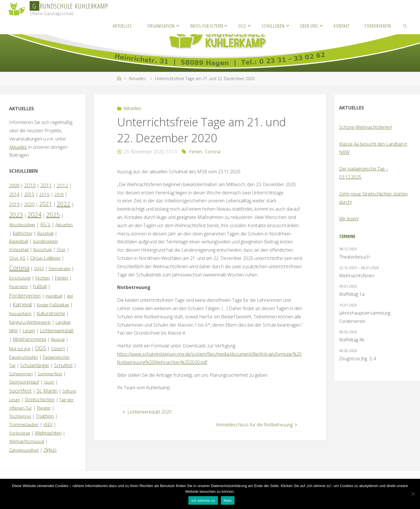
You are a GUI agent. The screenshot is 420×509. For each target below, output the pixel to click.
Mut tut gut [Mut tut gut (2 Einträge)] (20, 349)
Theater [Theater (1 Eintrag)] (44, 408)
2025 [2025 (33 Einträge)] (53, 215)
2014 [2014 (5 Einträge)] (14, 194)
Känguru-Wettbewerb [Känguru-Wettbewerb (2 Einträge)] (30, 322)
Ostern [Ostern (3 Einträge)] (58, 349)
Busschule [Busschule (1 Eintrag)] (43, 250)
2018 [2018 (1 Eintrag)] (59, 195)
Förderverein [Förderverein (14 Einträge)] (25, 295)
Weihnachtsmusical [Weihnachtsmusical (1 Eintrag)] (27, 441)
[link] (405, 26)
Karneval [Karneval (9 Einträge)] (22, 304)
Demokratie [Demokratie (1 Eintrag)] (60, 269)
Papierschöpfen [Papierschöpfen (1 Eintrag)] (24, 357)
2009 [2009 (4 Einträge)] (14, 186)
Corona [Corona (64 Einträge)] (19, 268)
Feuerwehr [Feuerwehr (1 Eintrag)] (19, 287)
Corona (213, 152)
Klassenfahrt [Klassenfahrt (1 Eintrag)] (20, 314)
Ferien (196, 152)
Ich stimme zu (203, 501)
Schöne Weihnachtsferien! (365, 127)
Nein (228, 501)
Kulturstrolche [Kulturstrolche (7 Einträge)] (51, 313)
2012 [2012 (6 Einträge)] (62, 185)
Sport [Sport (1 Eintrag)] (49, 382)
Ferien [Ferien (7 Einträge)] (61, 278)
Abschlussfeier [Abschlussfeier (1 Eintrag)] (22, 225)
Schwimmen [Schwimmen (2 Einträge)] (21, 374)
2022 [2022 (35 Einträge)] (64, 204)
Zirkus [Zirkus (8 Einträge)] (50, 450)
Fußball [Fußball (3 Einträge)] (40, 286)
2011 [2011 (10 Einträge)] (46, 185)
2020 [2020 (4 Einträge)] (29, 204)
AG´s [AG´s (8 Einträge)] (45, 224)
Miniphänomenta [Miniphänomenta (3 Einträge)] (29, 339)
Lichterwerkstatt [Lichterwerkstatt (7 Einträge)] (57, 330)
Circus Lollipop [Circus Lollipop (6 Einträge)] (45, 258)
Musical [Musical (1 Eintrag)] (58, 339)
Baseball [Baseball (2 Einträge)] (45, 233)
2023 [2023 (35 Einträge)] (16, 215)
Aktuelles (137, 79)
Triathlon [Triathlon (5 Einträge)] (45, 416)
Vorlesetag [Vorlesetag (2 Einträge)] (20, 433)
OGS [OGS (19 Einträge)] (41, 348)
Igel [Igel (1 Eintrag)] (70, 296)
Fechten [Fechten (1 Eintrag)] (43, 278)
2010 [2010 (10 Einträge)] (30, 185)
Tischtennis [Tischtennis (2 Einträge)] (20, 416)
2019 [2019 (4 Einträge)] (14, 204)
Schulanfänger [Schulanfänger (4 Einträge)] (35, 365)
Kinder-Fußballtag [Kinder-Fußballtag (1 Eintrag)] (53, 305)
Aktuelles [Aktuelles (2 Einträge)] (64, 225)
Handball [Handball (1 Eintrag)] (54, 296)
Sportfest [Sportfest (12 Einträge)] (20, 391)
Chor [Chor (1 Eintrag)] (61, 250)
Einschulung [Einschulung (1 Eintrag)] (20, 278)
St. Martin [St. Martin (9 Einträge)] (47, 391)
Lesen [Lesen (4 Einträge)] (29, 331)
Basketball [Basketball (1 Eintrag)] (19, 241)
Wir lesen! (349, 219)
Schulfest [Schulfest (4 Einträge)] (63, 365)
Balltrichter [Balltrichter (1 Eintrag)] (23, 233)
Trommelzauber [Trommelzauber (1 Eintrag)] (24, 424)
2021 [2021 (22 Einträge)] (46, 204)
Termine (347, 236)
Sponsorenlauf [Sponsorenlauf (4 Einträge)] (24, 382)
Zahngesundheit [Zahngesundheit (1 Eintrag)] (24, 450)
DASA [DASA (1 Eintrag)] (39, 269)
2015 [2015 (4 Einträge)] (29, 194)
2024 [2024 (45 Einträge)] (34, 214)
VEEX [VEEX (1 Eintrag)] (48, 424)
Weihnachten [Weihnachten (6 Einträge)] (48, 433)
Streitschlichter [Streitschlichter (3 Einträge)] (40, 400)
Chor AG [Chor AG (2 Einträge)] (17, 258)
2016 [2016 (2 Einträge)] (44, 194)
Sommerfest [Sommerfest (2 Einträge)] (50, 374)
